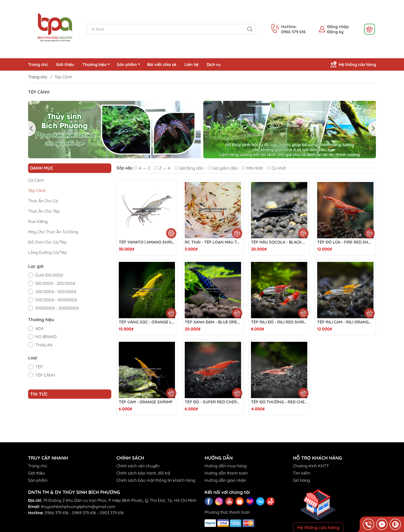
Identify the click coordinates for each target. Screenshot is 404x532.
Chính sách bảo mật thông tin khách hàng (156, 480)
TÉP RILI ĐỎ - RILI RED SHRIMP (279, 322)
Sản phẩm (130, 65)
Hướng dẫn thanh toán (226, 473)
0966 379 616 (57, 513)
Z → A (162, 168)
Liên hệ (191, 64)
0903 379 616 (112, 513)
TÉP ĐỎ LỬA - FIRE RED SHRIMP (345, 242)
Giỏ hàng (301, 480)
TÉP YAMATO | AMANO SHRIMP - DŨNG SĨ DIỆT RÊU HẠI (147, 242)
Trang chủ (38, 64)
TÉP (39, 367)
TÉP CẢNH (45, 375)
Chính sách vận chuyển (138, 466)
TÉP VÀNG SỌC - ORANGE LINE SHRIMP (147, 322)
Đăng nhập (338, 27)
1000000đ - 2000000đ (57, 308)
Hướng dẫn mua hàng (226, 466)
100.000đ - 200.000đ (55, 283)
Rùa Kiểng (38, 221)
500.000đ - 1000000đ (56, 300)
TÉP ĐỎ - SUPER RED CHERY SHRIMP (213, 402)
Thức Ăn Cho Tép (44, 211)
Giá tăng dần (189, 168)
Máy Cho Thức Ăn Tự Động (53, 232)
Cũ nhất (276, 168)
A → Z (142, 168)
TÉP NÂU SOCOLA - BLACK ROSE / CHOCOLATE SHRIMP (279, 242)
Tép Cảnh (37, 190)
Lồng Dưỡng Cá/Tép (48, 252)
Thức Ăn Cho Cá (43, 201)
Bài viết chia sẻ (162, 64)
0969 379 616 (84, 513)
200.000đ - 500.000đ (56, 292)
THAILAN (44, 345)
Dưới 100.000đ (49, 275)
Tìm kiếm (302, 473)
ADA (39, 328)
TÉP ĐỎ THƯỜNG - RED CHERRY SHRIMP (279, 402)
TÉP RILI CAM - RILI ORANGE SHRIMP (345, 322)
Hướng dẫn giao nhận (225, 480)
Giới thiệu (65, 64)
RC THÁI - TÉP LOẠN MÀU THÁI (213, 242)
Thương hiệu (98, 65)
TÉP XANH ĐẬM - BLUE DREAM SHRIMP (213, 322)
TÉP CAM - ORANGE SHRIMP (146, 402)
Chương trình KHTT (311, 466)
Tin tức (39, 394)
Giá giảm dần (223, 168)
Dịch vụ (214, 64)
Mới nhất (252, 168)
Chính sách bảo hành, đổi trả (143, 473)
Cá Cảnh (36, 180)
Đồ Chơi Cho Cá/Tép (47, 242)
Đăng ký (335, 32)
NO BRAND (46, 337)
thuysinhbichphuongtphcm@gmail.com (78, 506)
